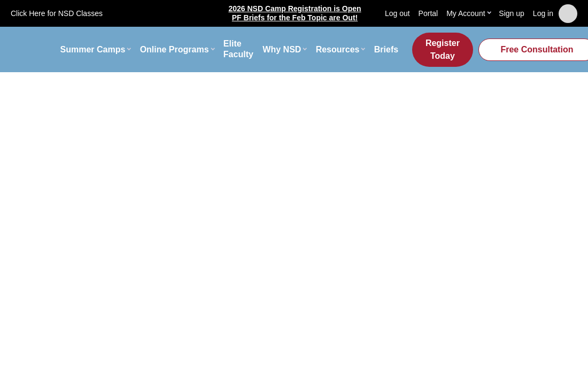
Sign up (511, 13)
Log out (397, 13)
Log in (543, 13)
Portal (428, 13)
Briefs (386, 49)
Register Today (443, 49)
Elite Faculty (238, 49)
